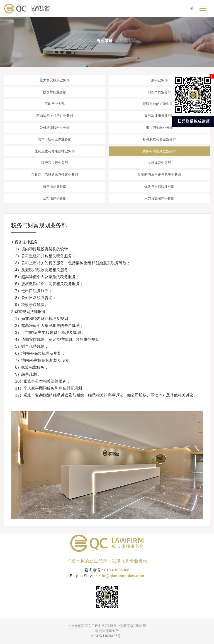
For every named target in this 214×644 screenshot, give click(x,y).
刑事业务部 (159, 80)
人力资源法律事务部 (159, 198)
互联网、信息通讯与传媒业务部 (55, 175)
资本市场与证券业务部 (55, 139)
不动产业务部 (55, 104)
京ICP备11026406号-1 (107, 636)
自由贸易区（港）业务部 (55, 116)
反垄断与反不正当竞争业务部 (159, 175)
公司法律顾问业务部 (55, 128)
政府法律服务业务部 (159, 116)
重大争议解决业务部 (55, 80)
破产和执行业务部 (55, 163)
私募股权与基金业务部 (159, 139)
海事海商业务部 (55, 187)
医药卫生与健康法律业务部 (55, 151)
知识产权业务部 (159, 92)
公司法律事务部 (55, 198)
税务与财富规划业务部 (159, 151)
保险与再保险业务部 (159, 187)
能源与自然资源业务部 (159, 104)
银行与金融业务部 (159, 128)
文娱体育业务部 (159, 163)
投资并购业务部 (55, 92)
